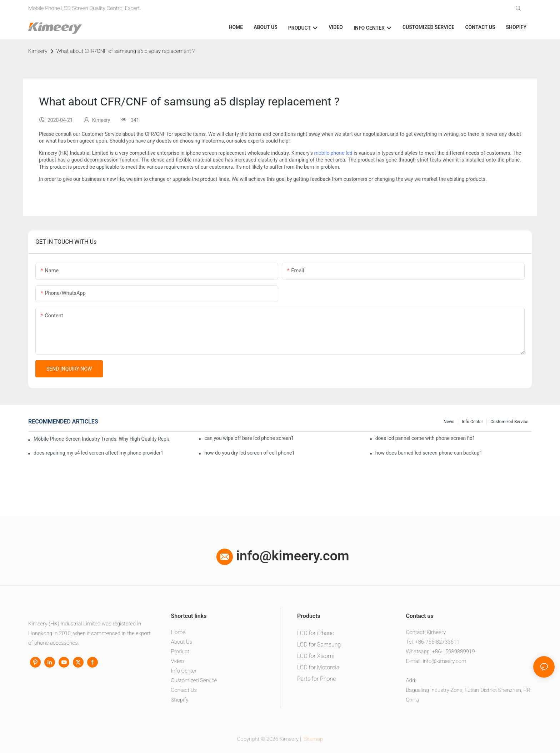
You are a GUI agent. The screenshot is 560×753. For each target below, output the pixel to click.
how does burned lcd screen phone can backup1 (429, 453)
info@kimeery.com (283, 556)
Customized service (509, 422)
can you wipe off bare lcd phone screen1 (249, 438)
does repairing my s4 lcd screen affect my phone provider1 (98, 453)
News (449, 422)
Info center (472, 422)
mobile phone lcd (333, 153)
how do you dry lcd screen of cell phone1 (249, 453)
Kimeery (38, 51)
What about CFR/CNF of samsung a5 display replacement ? (126, 51)
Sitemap (313, 739)
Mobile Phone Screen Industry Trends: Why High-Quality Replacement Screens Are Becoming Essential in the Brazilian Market (101, 439)
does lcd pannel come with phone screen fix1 (425, 438)
